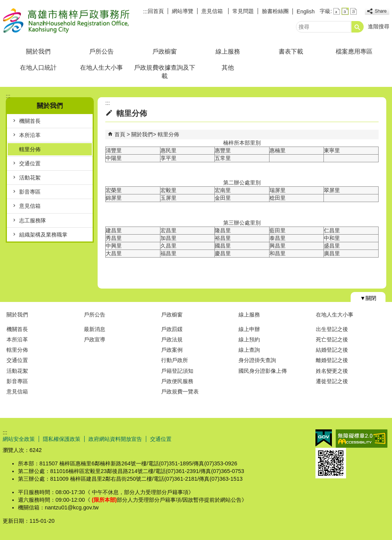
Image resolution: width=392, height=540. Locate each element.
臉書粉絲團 (275, 11)
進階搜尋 (379, 26)
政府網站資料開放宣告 (115, 439)
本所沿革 (30, 135)
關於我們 (38, 51)
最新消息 (95, 329)
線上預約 (249, 339)
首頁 (120, 134)
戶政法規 (172, 339)
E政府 (324, 438)
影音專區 (30, 192)
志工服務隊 (33, 220)
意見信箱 (213, 11)
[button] (358, 27)
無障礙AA (362, 439)
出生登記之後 (332, 329)
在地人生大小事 (101, 68)
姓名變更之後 (332, 371)
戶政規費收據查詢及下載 (165, 72)
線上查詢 (249, 350)
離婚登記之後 (332, 360)
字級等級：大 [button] (354, 11)
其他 (228, 68)
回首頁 (156, 11)
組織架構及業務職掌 (43, 235)
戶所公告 (101, 51)
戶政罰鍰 (172, 329)
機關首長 (30, 121)
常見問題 (243, 11)
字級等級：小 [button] (337, 11)
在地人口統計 (38, 68)
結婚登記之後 (332, 350)
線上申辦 (249, 329)
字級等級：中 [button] (345, 11)
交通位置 (30, 163)
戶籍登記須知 (177, 371)
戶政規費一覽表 (180, 392)
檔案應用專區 (354, 51)
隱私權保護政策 (62, 439)
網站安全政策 (19, 439)
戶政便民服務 (177, 381)
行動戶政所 (175, 360)
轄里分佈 (30, 149)
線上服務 (228, 51)
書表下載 (291, 51)
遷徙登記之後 (332, 381)
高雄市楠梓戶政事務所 (67, 20)
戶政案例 (172, 350)
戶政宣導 (95, 339)
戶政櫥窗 (165, 51)
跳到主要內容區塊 (4, 4)
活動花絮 (30, 178)
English (306, 11)
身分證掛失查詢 (257, 360)
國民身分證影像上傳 (263, 371)
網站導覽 (183, 11)
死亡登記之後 (332, 339)
